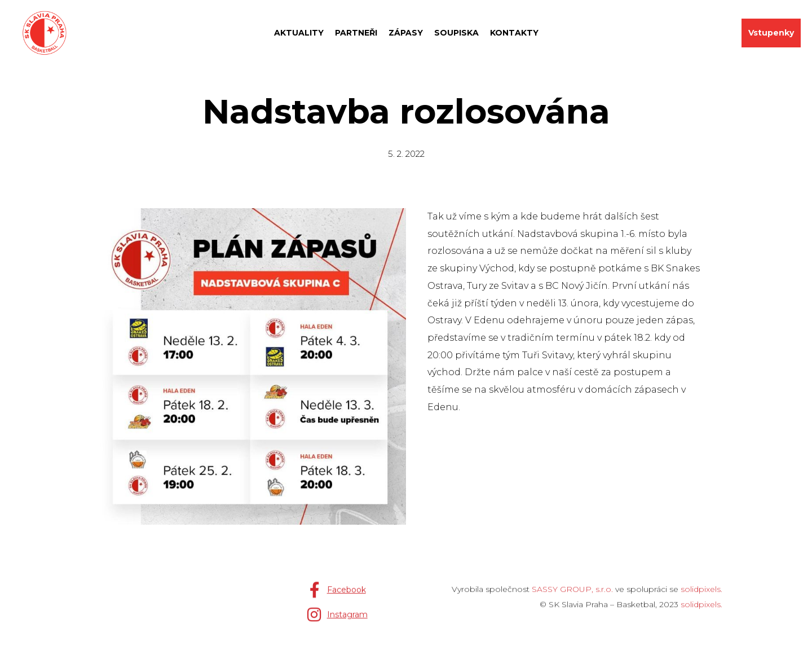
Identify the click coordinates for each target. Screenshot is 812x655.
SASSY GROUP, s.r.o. (572, 594)
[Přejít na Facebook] (336, 595)
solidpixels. (701, 594)
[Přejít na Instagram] (337, 619)
